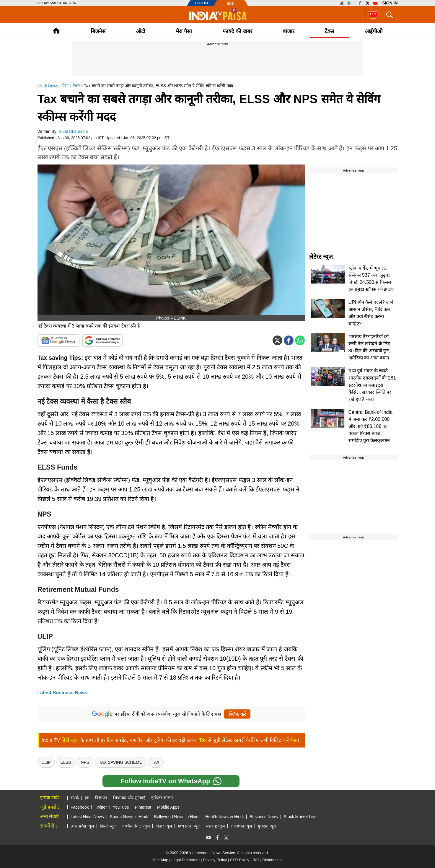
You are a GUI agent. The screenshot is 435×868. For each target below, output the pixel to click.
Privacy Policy (215, 860)
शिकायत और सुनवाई (129, 798)
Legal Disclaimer (185, 860)
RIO (256, 860)
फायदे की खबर (237, 31)
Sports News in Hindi (129, 817)
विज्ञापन (101, 798)
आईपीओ (374, 31)
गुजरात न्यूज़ (267, 826)
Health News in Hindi (224, 817)
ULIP (46, 762)
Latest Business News (62, 693)
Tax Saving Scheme (120, 762)
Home (56, 31)
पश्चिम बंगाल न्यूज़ (136, 826)
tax (156, 762)
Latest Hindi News (87, 817)
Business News (264, 817)
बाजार (289, 31)
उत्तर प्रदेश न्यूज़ (82, 826)
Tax (203, 740)
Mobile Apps (168, 807)
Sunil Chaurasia (73, 131)
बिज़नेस (98, 31)
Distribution (272, 860)
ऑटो (141, 31)
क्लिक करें (237, 714)
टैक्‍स (329, 31)
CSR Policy (240, 860)
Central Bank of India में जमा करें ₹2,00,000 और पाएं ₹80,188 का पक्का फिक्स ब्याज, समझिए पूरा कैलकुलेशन (370, 426)
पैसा (294, 740)
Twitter (101, 807)
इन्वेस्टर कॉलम (162, 798)
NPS (85, 762)
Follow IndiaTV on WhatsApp (171, 781)
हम (87, 798)
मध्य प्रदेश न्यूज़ (189, 826)
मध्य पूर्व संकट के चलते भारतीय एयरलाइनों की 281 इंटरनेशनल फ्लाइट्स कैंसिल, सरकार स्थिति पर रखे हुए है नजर (372, 385)
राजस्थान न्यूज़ (241, 826)
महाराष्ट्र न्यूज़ (215, 826)
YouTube (121, 807)
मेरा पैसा (184, 31)
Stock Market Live (300, 817)
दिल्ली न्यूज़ (108, 826)
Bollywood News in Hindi (177, 817)
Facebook (80, 807)
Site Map (161, 860)
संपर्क (75, 798)
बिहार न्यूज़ (164, 826)
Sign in (390, 3)
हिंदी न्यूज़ (70, 740)
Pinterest (143, 807)
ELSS (66, 762)
